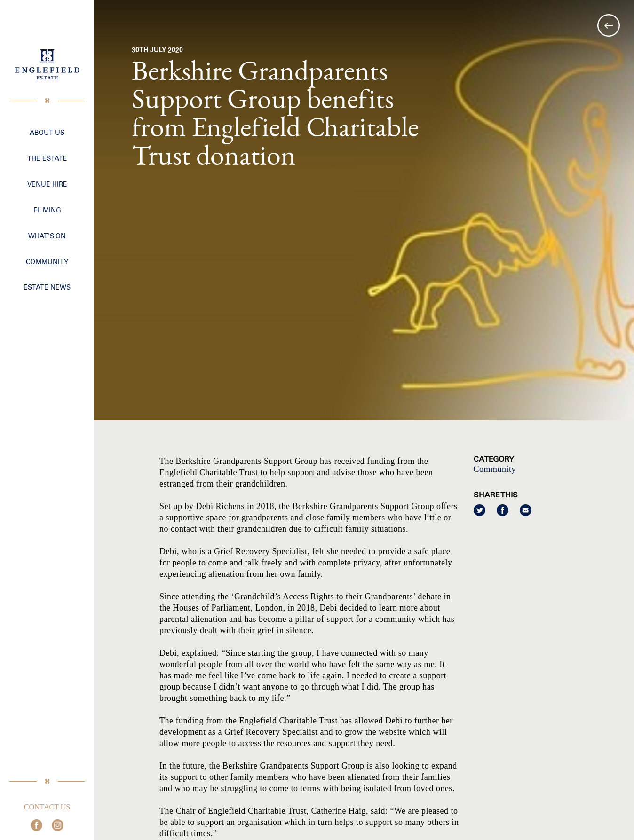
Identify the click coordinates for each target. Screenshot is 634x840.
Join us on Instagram (58, 825)
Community (495, 469)
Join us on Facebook (36, 825)
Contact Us (47, 807)
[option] (364, 210)
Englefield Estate (47, 64)
